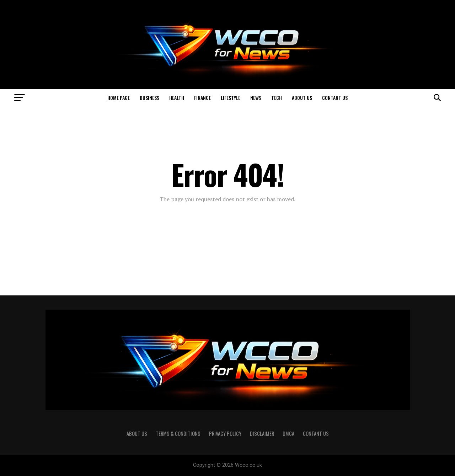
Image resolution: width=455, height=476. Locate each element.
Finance (202, 98)
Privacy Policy (225, 434)
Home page (119, 98)
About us (302, 98)
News (256, 98)
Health (177, 98)
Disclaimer (262, 434)
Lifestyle (231, 98)
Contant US (335, 98)
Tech (277, 98)
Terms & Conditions (178, 434)
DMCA (288, 434)
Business (149, 98)
